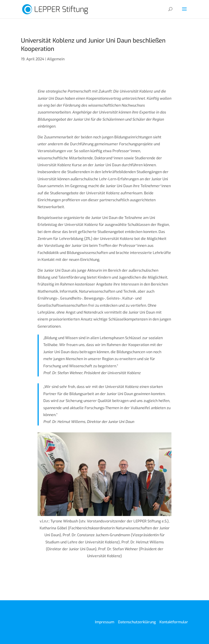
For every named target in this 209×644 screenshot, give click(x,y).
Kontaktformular (174, 622)
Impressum (105, 622)
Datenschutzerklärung (137, 622)
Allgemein (56, 59)
